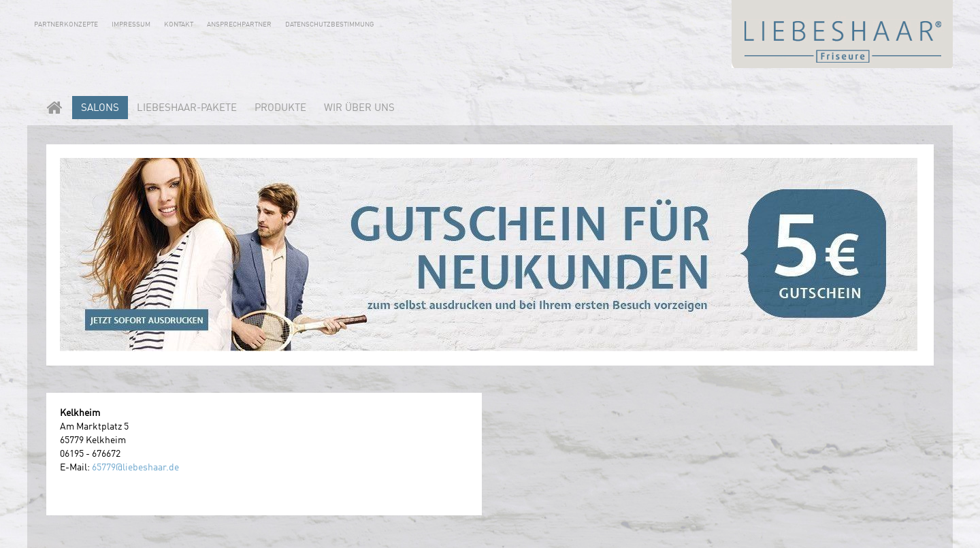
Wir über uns (359, 109)
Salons (100, 109)
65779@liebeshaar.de (135, 468)
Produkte (280, 109)
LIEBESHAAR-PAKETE (187, 109)
